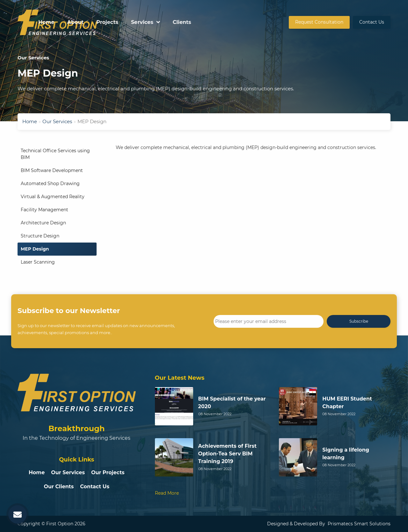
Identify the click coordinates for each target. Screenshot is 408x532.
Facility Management (44, 210)
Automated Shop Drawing (50, 184)
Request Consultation (319, 22)
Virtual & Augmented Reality (53, 197)
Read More (167, 493)
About (157, 22)
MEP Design (35, 249)
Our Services (57, 121)
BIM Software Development (52, 170)
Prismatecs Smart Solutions (359, 524)
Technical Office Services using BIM (55, 154)
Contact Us (372, 22)
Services (224, 22)
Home (128, 22)
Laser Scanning (38, 262)
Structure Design (40, 236)
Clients (264, 22)
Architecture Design (43, 223)
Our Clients (59, 487)
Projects (189, 22)
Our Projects (108, 472)
